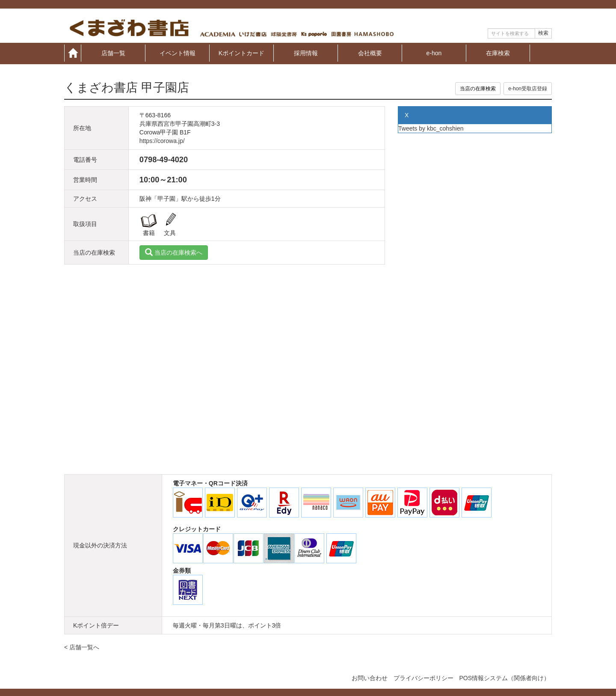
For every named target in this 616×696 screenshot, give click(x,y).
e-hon (434, 53)
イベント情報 (178, 53)
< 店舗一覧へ (82, 647)
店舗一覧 (113, 53)
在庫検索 (498, 53)
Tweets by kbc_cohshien (431, 128)
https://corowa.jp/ (162, 141)
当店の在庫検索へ (174, 253)
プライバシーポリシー (423, 678)
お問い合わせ (370, 678)
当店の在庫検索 (478, 89)
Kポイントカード (241, 53)
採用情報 (306, 53)
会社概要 (370, 53)
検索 (543, 33)
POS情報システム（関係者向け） (504, 678)
